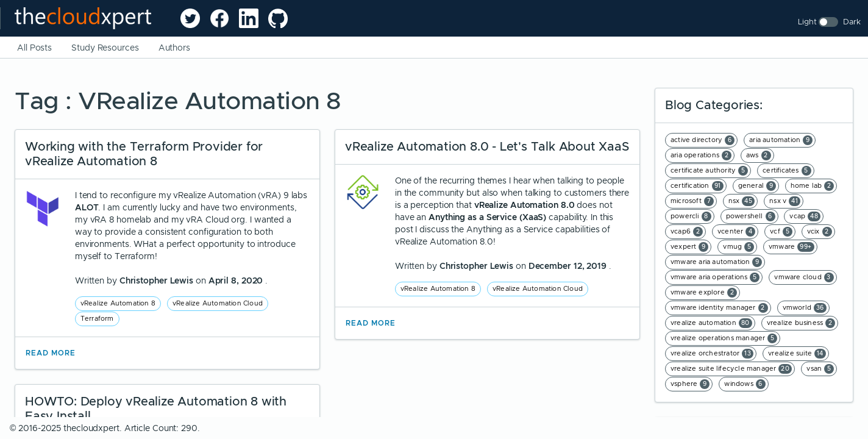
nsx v (785, 201)
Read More (51, 353)
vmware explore (704, 293)
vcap (805, 216)
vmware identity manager (719, 308)
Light (807, 22)
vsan (820, 369)
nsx (742, 201)
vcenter (736, 232)
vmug (738, 247)
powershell (751, 216)
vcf (781, 232)
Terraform (97, 318)
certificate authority (709, 171)
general (757, 186)
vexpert (689, 247)
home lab (813, 186)
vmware (792, 247)
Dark (852, 22)
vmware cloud (804, 277)
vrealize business (801, 323)
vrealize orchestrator (712, 354)
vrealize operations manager (724, 338)
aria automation (781, 140)
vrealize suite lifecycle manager (731, 369)
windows (745, 384)
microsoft (692, 201)
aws (759, 155)
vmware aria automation (716, 262)
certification (697, 186)
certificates (787, 171)
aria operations (701, 155)
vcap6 (687, 232)
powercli (691, 216)
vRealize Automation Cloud (218, 303)
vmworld (805, 308)
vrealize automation (711, 323)
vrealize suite (797, 354)
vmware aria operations (715, 277)
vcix (820, 232)
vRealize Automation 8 (118, 303)
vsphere (690, 384)
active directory (703, 140)
